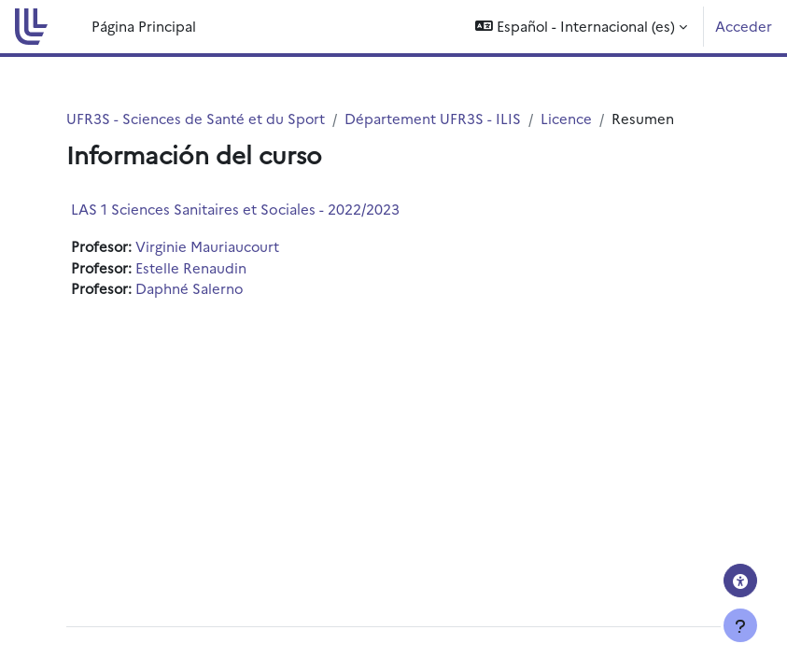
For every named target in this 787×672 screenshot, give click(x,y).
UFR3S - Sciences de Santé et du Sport (196, 118)
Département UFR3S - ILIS (433, 118)
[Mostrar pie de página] (740, 625)
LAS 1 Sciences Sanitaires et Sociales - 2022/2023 (235, 209)
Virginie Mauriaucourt (207, 246)
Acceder (744, 26)
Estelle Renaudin (191, 267)
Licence (566, 118)
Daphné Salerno (189, 288)
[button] (581, 27)
